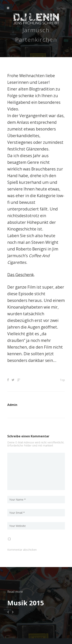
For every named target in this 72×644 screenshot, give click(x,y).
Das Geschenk (21, 275)
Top (62, 380)
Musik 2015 (26, 603)
